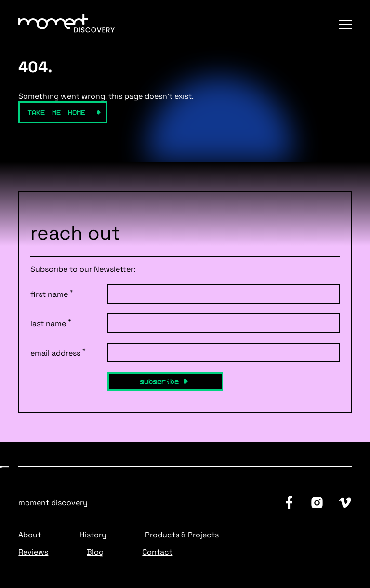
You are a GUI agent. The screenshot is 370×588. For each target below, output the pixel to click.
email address (58, 353)
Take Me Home (56, 112)
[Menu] (345, 25)
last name (51, 323)
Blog (95, 552)
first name (52, 294)
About (30, 535)
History (93, 535)
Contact (157, 552)
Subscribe (159, 381)
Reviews (33, 552)
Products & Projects (182, 535)
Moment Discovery (53, 502)
